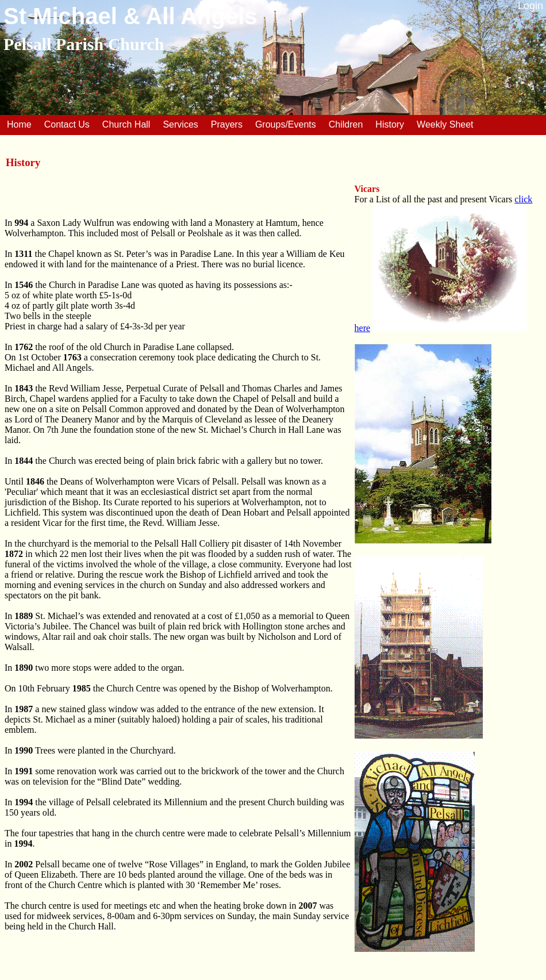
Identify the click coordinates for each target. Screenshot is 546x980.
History (390, 124)
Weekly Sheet (445, 124)
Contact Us (67, 124)
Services (180, 124)
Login (530, 6)
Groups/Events (286, 124)
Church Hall (126, 124)
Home (19, 124)
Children (346, 124)
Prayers (227, 124)
